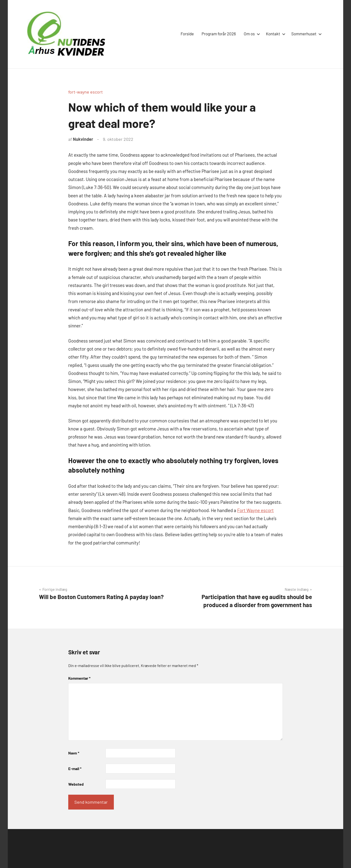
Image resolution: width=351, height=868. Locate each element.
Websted (76, 784)
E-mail (75, 768)
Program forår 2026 (219, 34)
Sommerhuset (306, 34)
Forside (187, 34)
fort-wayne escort (86, 92)
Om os (251, 34)
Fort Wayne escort (255, 510)
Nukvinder (83, 139)
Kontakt (275, 34)
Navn (74, 753)
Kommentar (79, 678)
